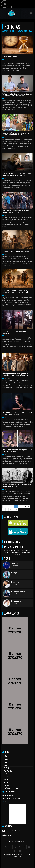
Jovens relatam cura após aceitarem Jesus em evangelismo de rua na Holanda (16, 212)
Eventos (7, 774)
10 (10, 510)
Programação (8, 771)
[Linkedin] (15, 851)
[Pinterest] (29, 847)
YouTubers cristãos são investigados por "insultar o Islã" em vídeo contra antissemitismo (17, 95)
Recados (7, 768)
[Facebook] (20, 847)
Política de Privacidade (11, 788)
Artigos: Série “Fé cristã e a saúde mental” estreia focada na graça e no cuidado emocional (17, 174)
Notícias (7, 765)
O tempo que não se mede (10, 57)
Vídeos (6, 780)
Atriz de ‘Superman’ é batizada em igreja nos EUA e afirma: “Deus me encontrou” (17, 451)
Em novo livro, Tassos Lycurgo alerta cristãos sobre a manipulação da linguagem (17, 413)
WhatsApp (8, 836)
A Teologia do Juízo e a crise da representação (16, 252)
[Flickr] (20, 851)
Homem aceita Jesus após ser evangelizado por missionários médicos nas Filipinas (16, 134)
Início (6, 756)
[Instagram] (6, 847)
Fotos (6, 777)
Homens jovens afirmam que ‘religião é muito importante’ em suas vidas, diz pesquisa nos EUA (16, 375)
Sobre (6, 762)
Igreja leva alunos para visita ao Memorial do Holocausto (15, 332)
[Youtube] (15, 847)
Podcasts (7, 759)
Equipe (6, 782)
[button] (31, 13)
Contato (7, 785)
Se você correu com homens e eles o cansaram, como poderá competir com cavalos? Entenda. (16, 291)
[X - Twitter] (25, 847)
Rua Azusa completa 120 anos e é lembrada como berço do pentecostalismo (17, 486)
